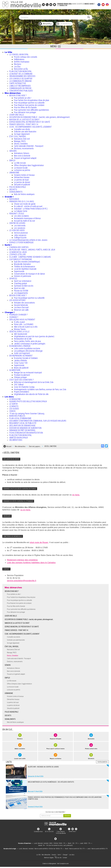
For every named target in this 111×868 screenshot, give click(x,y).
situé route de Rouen (39, 541)
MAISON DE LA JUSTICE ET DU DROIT (24, 119)
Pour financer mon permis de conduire (29, 104)
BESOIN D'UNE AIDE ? (18, 94)
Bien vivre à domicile (22, 155)
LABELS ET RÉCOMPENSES (20, 85)
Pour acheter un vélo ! (23, 97)
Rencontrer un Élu (21, 68)
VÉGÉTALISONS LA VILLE (19, 331)
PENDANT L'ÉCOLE (17, 212)
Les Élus (17, 66)
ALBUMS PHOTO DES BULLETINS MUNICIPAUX (28, 400)
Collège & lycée (20, 237)
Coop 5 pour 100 (21, 362)
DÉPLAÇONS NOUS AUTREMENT (22, 318)
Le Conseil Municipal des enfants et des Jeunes (28, 239)
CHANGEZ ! (14, 316)
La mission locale (21, 167)
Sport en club (19, 287)
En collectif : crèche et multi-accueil (28, 205)
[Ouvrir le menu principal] (55, 46)
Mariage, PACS (20, 140)
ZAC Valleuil (19, 384)
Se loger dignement (22, 133)
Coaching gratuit (20, 282)
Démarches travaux (22, 176)
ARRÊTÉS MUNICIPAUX (19, 437)
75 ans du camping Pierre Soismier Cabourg (27, 412)
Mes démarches (13, 92)
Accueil (9, 445)
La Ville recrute (20, 162)
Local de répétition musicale (25, 268)
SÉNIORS (13, 150)
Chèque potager (20, 376)
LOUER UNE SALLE (17, 114)
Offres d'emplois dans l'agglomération (29, 164)
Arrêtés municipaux (22, 61)
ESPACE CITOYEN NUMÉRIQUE (21, 241)
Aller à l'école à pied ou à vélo (26, 326)
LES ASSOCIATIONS (17, 299)
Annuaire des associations (24, 302)
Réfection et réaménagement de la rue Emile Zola (34, 381)
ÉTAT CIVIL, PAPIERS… (18, 135)
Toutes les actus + (102, 760)
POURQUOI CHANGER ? (18, 314)
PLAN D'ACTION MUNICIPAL (21, 70)
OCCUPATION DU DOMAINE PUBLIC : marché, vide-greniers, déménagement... (40, 116)
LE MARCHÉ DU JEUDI (18, 251)
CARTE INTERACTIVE (18, 82)
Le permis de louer (21, 179)
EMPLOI (12, 159)
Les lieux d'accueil (21, 306)
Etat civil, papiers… (35, 445)
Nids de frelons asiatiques (24, 193)
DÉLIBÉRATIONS (16, 439)
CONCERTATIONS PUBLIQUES (21, 90)
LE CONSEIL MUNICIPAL (19, 54)
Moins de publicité (21, 367)
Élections (18, 63)
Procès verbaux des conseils (26, 56)
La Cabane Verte (21, 210)
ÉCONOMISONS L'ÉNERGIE (20, 345)
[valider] (67, 814)
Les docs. (9, 396)
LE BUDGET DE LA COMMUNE (21, 73)
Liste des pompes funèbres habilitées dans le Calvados (31, 561)
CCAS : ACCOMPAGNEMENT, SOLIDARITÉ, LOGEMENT (30, 126)
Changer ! (10, 311)
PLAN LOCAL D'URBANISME (20, 417)
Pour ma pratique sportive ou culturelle (29, 102)
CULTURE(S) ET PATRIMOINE (21, 258)
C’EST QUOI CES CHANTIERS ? (22, 379)
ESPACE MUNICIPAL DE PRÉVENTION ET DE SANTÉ (30, 121)
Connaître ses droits (22, 128)
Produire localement (22, 374)
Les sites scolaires (21, 215)
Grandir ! (9, 196)
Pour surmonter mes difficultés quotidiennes (31, 109)
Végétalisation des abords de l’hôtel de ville (31, 393)
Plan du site (58, 856)
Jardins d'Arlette (20, 359)
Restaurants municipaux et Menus (27, 217)
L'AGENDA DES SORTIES (19, 246)
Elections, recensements (24, 148)
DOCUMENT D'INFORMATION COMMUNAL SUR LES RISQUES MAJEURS (38, 420)
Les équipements (21, 292)
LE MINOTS (14, 405)
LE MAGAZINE (15, 398)
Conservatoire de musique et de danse (29, 273)
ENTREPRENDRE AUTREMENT (21, 355)
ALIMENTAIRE (15, 369)
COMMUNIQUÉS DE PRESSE (20, 87)
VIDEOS (12, 410)
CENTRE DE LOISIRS (17, 222)
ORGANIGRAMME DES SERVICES (22, 75)
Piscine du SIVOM (21, 290)
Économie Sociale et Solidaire (26, 357)
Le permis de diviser (22, 181)
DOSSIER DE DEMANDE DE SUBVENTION (25, 427)
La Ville (8, 51)
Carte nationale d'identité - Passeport (29, 145)
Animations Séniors (22, 152)
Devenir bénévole (21, 304)
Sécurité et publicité (22, 184)
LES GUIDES (14, 408)
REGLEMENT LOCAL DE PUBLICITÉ (23, 422)
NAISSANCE (14, 198)
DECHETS (13, 188)
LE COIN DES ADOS (17, 229)
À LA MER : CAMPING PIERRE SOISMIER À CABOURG (30, 256)
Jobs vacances (20, 234)
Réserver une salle (21, 309)
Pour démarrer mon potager (25, 111)
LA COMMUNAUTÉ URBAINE (20, 80)
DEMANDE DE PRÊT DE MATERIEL (22, 429)
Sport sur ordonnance (23, 280)
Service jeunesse (21, 232)
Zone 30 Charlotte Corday (24, 386)
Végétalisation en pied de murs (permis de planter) (34, 335)
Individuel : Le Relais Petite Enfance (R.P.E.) (31, 208)
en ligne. (76, 493)
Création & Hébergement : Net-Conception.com (55, 862)
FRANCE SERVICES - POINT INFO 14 (24, 123)
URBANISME (14, 171)
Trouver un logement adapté (25, 157)
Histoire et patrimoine (23, 275)
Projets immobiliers (22, 391)
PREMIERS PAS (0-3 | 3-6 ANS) (22, 200)
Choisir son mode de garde (25, 203)
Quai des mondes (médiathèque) (27, 261)
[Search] (54, 16)
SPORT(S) (13, 278)
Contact (65, 856)
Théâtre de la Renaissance (24, 265)
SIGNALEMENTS (16, 191)
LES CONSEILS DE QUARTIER (21, 78)
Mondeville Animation (22, 263)
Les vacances (20, 227)
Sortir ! (8, 244)
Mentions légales (49, 856)
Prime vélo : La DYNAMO (24, 323)
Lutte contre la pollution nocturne (27, 347)
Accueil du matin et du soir (24, 220)
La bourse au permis (22, 169)
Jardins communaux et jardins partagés (30, 343)
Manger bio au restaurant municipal (28, 372)
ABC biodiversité (21, 333)
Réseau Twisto (20, 328)
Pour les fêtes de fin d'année (25, 107)
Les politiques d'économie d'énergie (28, 350)
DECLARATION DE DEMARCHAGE (22, 425)
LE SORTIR (13, 403)
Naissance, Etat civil (22, 138)
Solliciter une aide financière (25, 131)
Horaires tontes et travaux (24, 174)
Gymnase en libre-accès (24, 285)
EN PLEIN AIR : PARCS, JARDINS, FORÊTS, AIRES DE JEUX (32, 249)
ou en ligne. (26, 508)
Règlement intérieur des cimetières (22, 558)
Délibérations (19, 58)
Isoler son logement (22, 352)
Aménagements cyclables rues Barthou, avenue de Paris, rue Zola (40, 388)
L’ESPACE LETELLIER (17, 253)
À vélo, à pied (19, 321)
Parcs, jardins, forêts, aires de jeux (27, 340)
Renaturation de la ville (23, 338)
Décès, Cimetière (21, 143)
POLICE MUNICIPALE (18, 186)
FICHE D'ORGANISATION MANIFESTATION (26, 432)
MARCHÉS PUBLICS (17, 415)
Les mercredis (20, 225)
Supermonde (19, 270)
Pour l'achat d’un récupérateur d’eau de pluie (32, 99)
